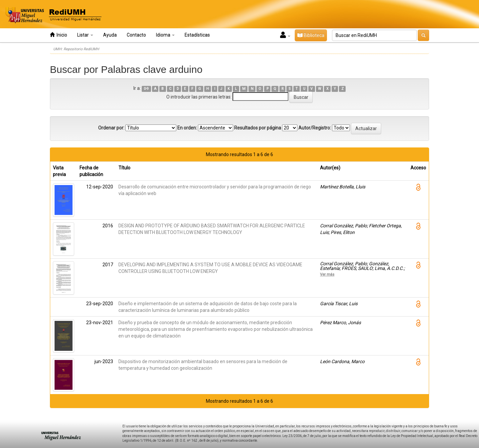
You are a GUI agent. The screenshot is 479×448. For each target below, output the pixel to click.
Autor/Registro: (315, 128)
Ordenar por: (111, 128)
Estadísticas (197, 35)
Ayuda (110, 35)
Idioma (165, 35)
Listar (85, 35)
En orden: (187, 128)
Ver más (327, 274)
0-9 (146, 89)
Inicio (59, 35)
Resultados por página (258, 128)
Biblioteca (311, 35)
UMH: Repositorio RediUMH (76, 49)
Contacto (136, 35)
